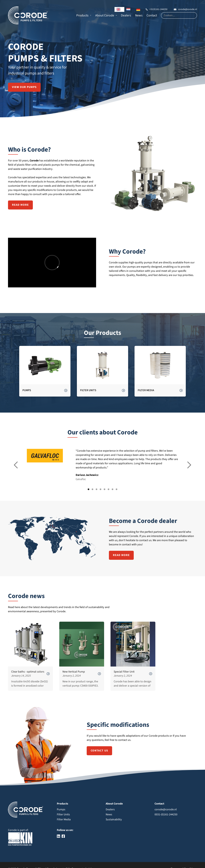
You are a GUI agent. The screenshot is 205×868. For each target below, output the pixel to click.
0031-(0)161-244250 (166, 815)
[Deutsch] (139, 9)
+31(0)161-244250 (158, 9)
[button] (84, 15)
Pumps (61, 810)
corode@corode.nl (187, 9)
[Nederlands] (129, 9)
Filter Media (64, 820)
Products (82, 15)
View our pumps (24, 87)
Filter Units (63, 815)
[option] (129, 9)
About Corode (105, 15)
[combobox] (120, 9)
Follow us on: (65, 830)
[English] (120, 9)
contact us (99, 751)
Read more (20, 205)
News (139, 15)
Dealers (126, 15)
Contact (152, 15)
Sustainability (114, 820)
